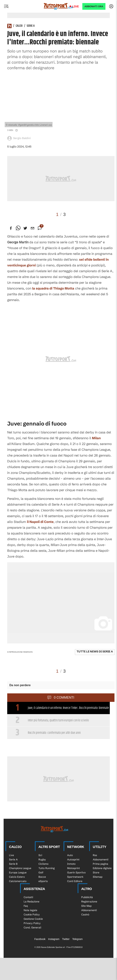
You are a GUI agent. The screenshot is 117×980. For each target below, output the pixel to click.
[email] (32, 228)
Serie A (31, 26)
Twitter (66, 939)
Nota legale (30, 910)
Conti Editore (75, 881)
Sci (40, 855)
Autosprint (73, 860)
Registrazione (89, 902)
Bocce (42, 877)
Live (76, 6)
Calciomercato (18, 881)
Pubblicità (87, 897)
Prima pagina (100, 864)
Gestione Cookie (33, 919)
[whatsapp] (18, 228)
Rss (95, 855)
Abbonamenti (101, 860)
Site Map (86, 906)
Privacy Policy (32, 923)
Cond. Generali (32, 928)
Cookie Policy (32, 915)
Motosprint (73, 868)
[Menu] (6, 6)
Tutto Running (47, 868)
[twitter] (25, 228)
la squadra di (53, 288)
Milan (96, 438)
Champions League (20, 868)
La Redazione (32, 902)
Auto (70, 855)
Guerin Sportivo (76, 872)
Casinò (85, 915)
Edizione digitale (102, 868)
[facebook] (11, 228)
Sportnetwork (75, 877)
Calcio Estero (17, 877)
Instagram (54, 939)
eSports (43, 881)
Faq (26, 906)
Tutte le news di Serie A (95, 651)
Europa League (18, 872)
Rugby (42, 860)
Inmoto (71, 864)
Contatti (28, 897)
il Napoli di (40, 522)
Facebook (40, 939)
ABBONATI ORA (94, 6)
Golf (41, 872)
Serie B (13, 864)
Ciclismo (43, 864)
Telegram (77, 939)
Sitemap (98, 877)
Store (96, 872)
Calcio (19, 26)
